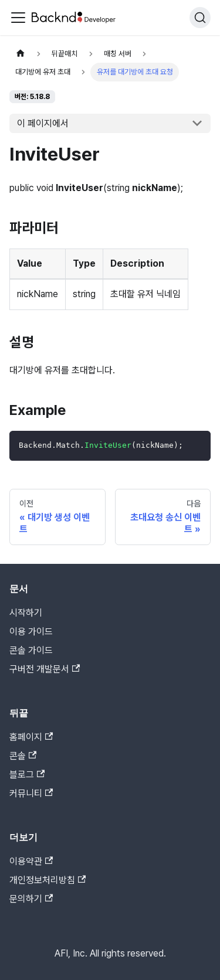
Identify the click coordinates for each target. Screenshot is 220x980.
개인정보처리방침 (48, 880)
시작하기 (26, 613)
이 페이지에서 (43, 123)
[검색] (200, 18)
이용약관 (31, 861)
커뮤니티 (31, 793)
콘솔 (23, 756)
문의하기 (31, 899)
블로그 (27, 775)
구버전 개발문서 (45, 669)
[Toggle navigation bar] (18, 18)
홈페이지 (31, 737)
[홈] (21, 54)
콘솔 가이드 (31, 650)
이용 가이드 (31, 632)
